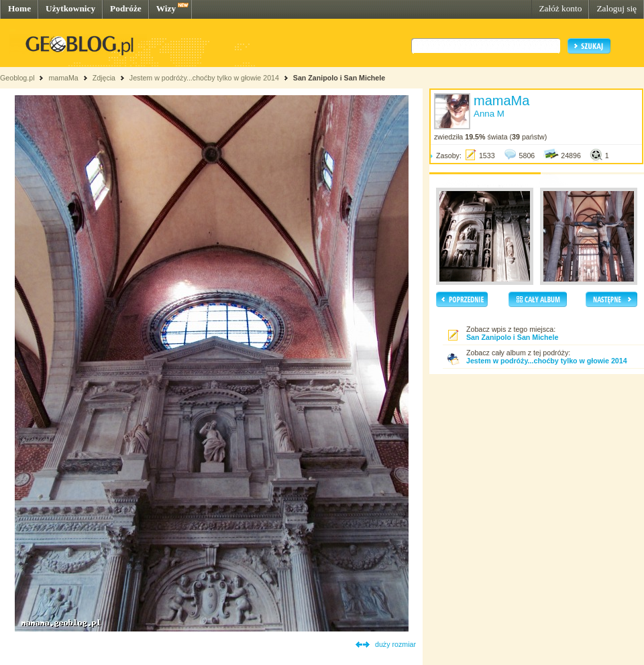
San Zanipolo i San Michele (339, 78)
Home (19, 8)
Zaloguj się (616, 8)
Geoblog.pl (17, 78)
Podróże (126, 8)
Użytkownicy (70, 8)
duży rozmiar (395, 644)
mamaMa (63, 78)
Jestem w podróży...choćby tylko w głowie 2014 (204, 78)
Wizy (166, 8)
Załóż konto (560, 8)
